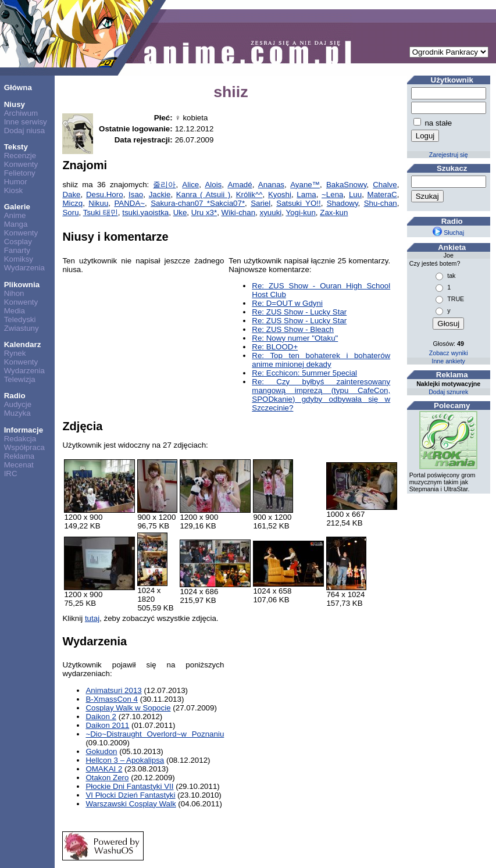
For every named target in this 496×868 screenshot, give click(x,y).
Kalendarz (23, 344)
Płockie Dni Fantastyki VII (129, 786)
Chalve (385, 185)
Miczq (72, 203)
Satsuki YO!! (298, 203)
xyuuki (271, 212)
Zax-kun (334, 212)
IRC (11, 474)
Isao (136, 194)
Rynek (15, 353)
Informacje (24, 430)
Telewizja (20, 379)
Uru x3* (204, 212)
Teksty (16, 147)
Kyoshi (280, 194)
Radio (15, 396)
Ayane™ (305, 185)
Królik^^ (249, 194)
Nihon (14, 293)
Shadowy (342, 203)
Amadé (240, 185)
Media (15, 311)
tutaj (92, 618)
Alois (213, 185)
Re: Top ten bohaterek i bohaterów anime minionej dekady (321, 360)
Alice (190, 185)
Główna (18, 87)
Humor (16, 182)
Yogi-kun (300, 212)
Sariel (261, 203)
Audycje (18, 404)
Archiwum (21, 113)
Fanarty (17, 250)
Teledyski (20, 319)
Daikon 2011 (107, 725)
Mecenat (19, 465)
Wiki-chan (239, 212)
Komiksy (19, 259)
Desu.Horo (105, 194)
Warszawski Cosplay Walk (131, 804)
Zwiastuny (22, 328)
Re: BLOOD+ (275, 347)
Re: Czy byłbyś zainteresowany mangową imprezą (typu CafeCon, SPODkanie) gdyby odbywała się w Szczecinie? (321, 395)
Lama (306, 194)
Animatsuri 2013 (113, 690)
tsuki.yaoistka (145, 212)
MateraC (382, 194)
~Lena (332, 194)
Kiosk (14, 190)
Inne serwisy (26, 122)
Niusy (15, 104)
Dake (71, 194)
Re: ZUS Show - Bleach (293, 329)
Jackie (160, 194)
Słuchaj (448, 233)
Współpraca (24, 447)
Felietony (20, 173)
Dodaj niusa (24, 131)
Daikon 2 (101, 717)
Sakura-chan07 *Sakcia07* (198, 203)
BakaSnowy (346, 185)
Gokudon (101, 751)
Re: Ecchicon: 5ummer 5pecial (304, 373)
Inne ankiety (448, 361)
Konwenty (21, 164)
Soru (70, 212)
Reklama (19, 456)
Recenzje (20, 156)
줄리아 (164, 185)
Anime (15, 215)
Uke (180, 212)
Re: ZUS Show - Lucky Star (299, 312)
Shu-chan (381, 203)
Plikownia (22, 285)
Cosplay (18, 242)
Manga (16, 224)
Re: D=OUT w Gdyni (287, 303)
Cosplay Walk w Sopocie (128, 708)
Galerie (17, 207)
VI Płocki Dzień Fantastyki (130, 795)
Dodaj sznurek (448, 392)
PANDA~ (129, 203)
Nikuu (98, 203)
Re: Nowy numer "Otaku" (295, 338)
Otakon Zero (107, 778)
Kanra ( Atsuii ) (203, 194)
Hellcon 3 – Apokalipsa (125, 760)
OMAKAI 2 (104, 769)
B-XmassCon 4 (112, 699)
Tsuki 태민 (101, 212)
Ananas (271, 185)
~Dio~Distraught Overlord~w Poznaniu (155, 734)
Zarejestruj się (449, 155)
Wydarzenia (24, 268)
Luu (355, 194)
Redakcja (20, 439)
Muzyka (17, 413)
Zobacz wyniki (449, 353)
